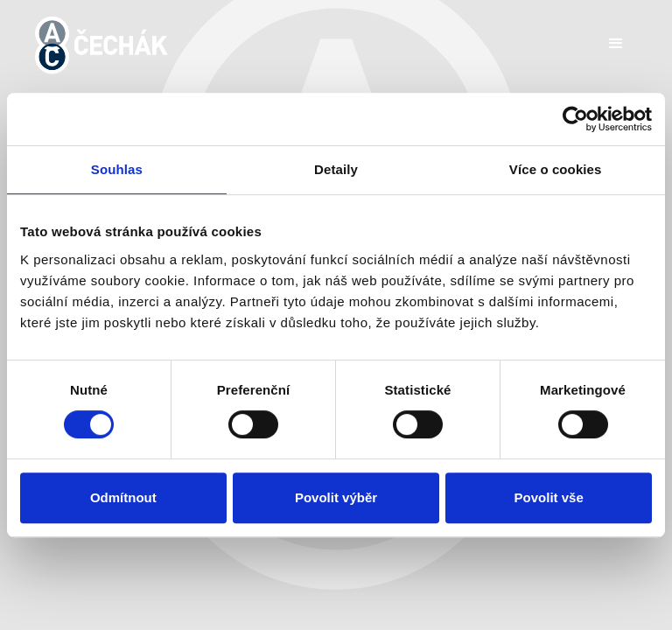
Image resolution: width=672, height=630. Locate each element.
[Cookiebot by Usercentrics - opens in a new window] (575, 119)
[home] (101, 45)
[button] (616, 44)
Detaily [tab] (336, 169)
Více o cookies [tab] (556, 169)
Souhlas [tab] (117, 169)
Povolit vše (549, 497)
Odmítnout (123, 497)
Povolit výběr (336, 497)
